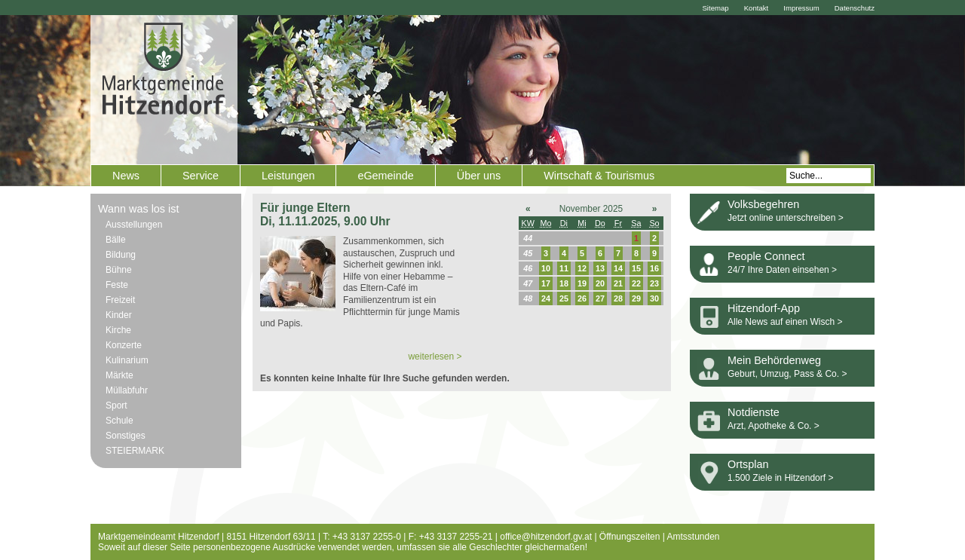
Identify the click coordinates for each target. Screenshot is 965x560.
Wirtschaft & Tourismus (599, 176)
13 (600, 268)
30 (654, 298)
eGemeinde (385, 176)
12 (582, 268)
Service (201, 176)
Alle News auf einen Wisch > (785, 322)
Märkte (119, 375)
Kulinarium (127, 360)
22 (636, 283)
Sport (116, 405)
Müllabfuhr (127, 390)
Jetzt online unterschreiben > (786, 218)
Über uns (479, 176)
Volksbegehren (763, 204)
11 (564, 268)
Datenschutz (855, 8)
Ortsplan (748, 464)
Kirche (118, 330)
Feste (117, 285)
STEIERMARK (135, 451)
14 (618, 268)
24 (546, 298)
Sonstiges (126, 436)
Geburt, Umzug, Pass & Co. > (787, 374)
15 (636, 268)
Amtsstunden (694, 537)
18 (564, 283)
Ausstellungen (134, 225)
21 (618, 283)
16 (654, 268)
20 (600, 283)
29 (636, 298)
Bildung (121, 255)
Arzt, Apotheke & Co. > (774, 426)
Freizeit (120, 300)
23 (654, 283)
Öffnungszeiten (630, 537)
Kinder (119, 315)
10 (546, 268)
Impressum (801, 8)
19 (582, 283)
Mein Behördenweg (774, 360)
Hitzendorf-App (764, 308)
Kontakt (757, 8)
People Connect (766, 256)
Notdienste (754, 412)
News (126, 176)
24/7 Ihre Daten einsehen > (782, 270)
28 (618, 298)
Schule (119, 421)
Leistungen (288, 176)
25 (564, 298)
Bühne (119, 270)
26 (582, 298)
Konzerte (124, 345)
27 (600, 298)
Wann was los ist (138, 209)
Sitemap (715, 8)
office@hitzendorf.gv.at (546, 537)
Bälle (116, 240)
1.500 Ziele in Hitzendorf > (780, 478)
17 (546, 283)
